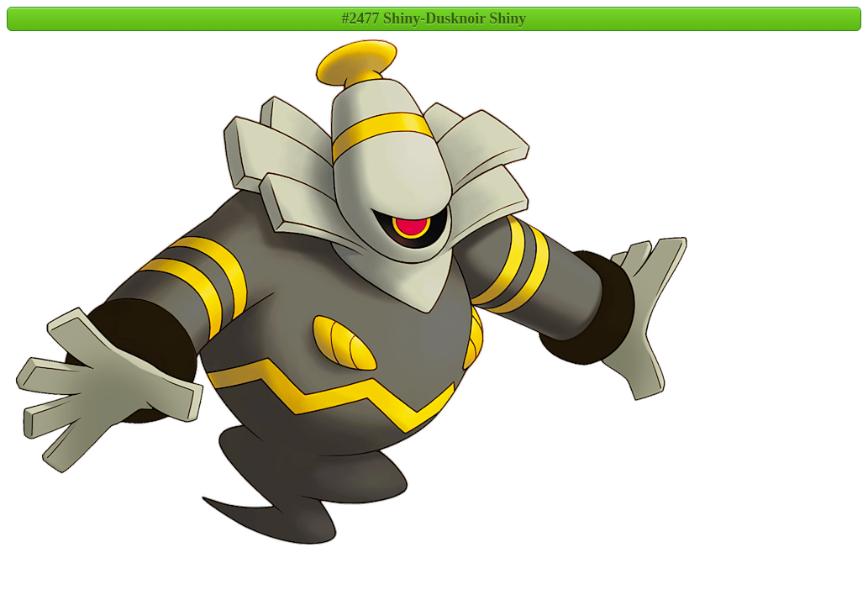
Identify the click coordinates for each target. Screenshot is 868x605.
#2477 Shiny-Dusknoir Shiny (434, 18)
